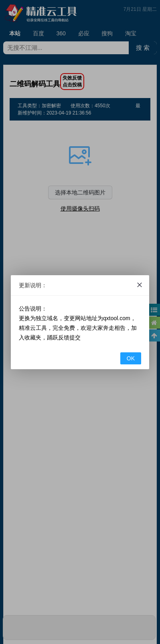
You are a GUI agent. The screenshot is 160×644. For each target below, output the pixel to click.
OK (131, 358)
